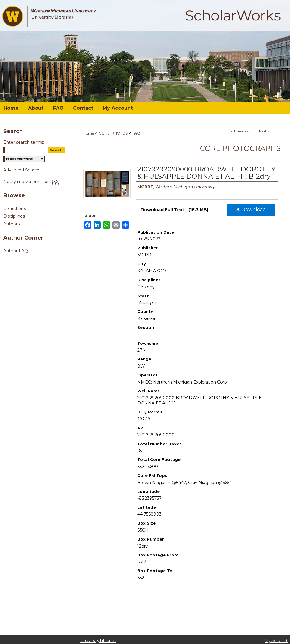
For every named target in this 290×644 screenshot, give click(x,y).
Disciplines (14, 216)
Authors (11, 224)
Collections (14, 208)
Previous (241, 131)
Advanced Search (21, 170)
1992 (136, 133)
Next (263, 131)
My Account (276, 640)
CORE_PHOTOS (113, 133)
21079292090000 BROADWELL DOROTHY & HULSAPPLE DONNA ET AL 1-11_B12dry (206, 173)
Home (89, 133)
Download (251, 209)
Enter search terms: (24, 142)
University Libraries (98, 640)
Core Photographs (240, 148)
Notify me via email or (31, 182)
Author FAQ (16, 251)
